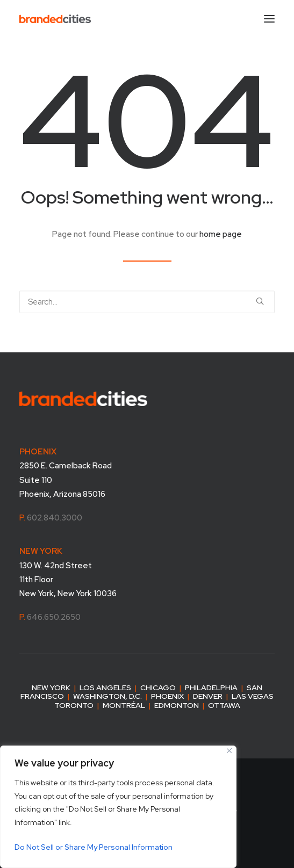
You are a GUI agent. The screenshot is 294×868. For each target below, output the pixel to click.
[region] (118, 807)
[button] (260, 301)
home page (221, 234)
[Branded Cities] (55, 19)
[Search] (147, 302)
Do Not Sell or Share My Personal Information (94, 847)
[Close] (229, 751)
